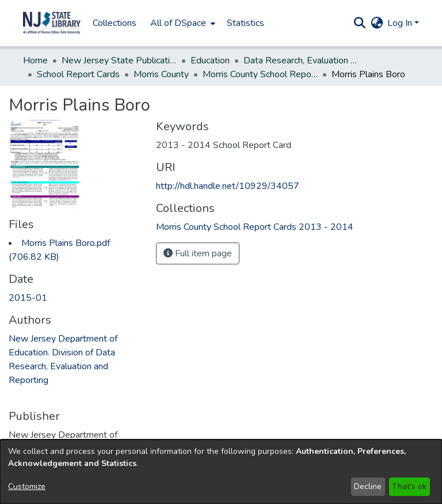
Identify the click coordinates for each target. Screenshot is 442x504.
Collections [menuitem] (115, 23)
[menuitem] (182, 23)
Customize (27, 486)
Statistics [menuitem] (245, 23)
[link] (255, 227)
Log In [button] (401, 23)
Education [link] (210, 60)
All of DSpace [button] (178, 23)
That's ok (409, 486)
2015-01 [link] (28, 298)
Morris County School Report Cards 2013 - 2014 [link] (260, 74)
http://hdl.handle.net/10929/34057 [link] (228, 186)
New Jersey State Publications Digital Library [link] (119, 60)
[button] (52, 23)
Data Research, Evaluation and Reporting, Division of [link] (301, 60)
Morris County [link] (161, 74)
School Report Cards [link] (78, 74)
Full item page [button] (198, 253)
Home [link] (35, 60)
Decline (368, 486)
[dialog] (221, 472)
